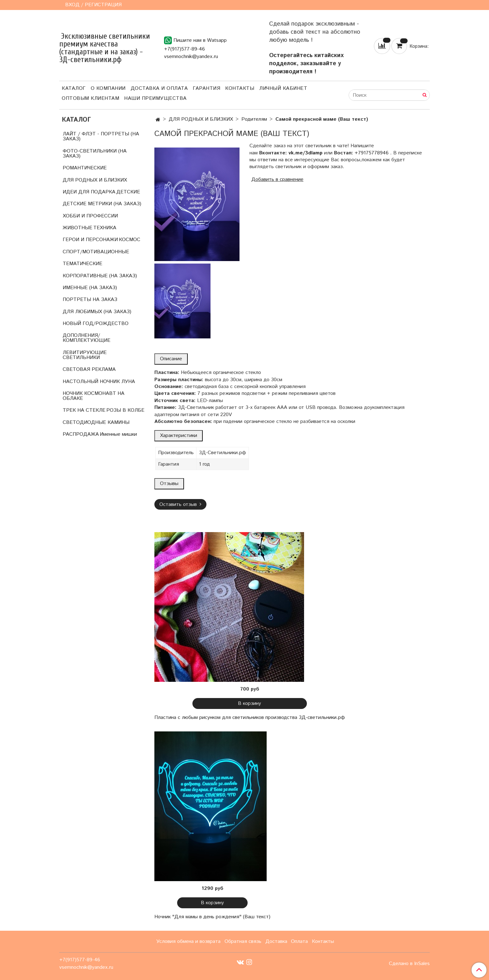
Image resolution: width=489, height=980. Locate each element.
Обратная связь (243, 941)
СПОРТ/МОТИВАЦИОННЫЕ (96, 252)
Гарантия (206, 88)
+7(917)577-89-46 (184, 49)
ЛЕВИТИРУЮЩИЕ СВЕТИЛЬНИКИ (85, 355)
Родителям (254, 119)
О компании (108, 88)
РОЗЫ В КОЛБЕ (125, 410)
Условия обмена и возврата (188, 941)
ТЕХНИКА (105, 228)
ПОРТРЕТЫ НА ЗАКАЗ (90, 300)
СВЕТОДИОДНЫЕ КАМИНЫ (96, 422)
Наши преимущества (155, 98)
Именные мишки (118, 434)
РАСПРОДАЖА (81, 434)
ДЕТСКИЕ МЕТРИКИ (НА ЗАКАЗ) (102, 204)
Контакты (240, 88)
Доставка (276, 941)
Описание (171, 359)
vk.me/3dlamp (305, 153)
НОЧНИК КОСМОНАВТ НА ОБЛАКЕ (94, 396)
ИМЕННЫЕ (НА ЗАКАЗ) (90, 288)
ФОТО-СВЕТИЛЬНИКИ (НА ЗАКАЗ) (95, 154)
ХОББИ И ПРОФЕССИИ (90, 216)
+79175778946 (372, 153)
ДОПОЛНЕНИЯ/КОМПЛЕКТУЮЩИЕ (87, 338)
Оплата (299, 941)
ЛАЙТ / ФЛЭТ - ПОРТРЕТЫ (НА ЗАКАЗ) (101, 136)
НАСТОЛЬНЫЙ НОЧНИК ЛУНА (99, 382)
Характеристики (179, 436)
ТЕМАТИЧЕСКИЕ (82, 264)
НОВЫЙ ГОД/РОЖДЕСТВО (96, 324)
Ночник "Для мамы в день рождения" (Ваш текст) (212, 917)
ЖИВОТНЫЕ (77, 228)
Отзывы (169, 484)
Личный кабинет (283, 88)
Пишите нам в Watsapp (195, 40)
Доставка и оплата (159, 88)
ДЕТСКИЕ (128, 192)
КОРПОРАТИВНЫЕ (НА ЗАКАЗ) (100, 276)
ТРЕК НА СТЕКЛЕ (84, 410)
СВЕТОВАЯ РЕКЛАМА (89, 369)
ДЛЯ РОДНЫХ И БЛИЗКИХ (201, 119)
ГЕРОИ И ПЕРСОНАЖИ (90, 240)
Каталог (74, 88)
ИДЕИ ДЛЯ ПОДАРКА (89, 192)
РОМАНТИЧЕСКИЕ (85, 168)
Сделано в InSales (409, 964)
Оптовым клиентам (90, 98)
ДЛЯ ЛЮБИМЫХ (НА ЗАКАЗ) (97, 312)
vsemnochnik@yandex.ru (191, 57)
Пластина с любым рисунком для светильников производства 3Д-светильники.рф (250, 718)
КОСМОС (130, 240)
